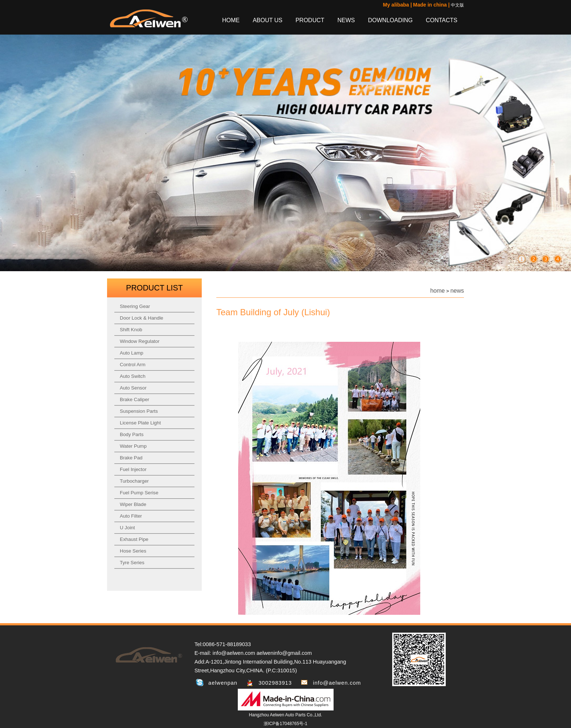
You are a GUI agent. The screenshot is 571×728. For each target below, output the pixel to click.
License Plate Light (140, 423)
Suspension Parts (139, 411)
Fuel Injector (133, 469)
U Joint (127, 528)
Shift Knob (131, 330)
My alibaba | (397, 5)
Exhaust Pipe (134, 539)
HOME (231, 20)
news (457, 291)
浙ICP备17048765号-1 (285, 724)
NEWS (346, 20)
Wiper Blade (133, 504)
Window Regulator (140, 341)
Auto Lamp (131, 353)
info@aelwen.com (337, 683)
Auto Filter (131, 516)
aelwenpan (223, 683)
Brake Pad (131, 458)
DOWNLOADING (391, 20)
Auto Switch (133, 376)
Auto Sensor (133, 388)
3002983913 (275, 683)
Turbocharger (134, 481)
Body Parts (132, 434)
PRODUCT (310, 20)
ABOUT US (268, 20)
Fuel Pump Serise (139, 493)
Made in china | (431, 5)
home (437, 291)
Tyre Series (132, 563)
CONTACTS (442, 20)
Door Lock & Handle (141, 318)
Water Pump (133, 446)
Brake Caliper (135, 399)
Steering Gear (135, 306)
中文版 (457, 5)
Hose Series (133, 551)
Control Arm (133, 365)
